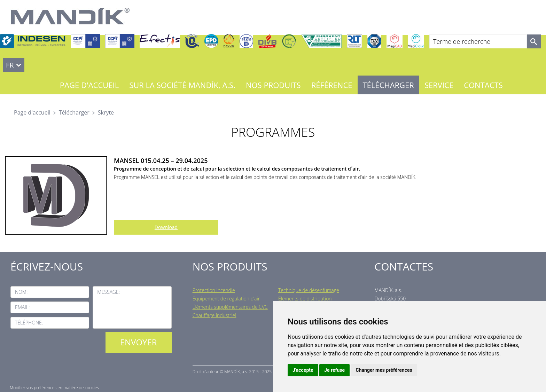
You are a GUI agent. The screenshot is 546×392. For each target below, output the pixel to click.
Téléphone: (29, 323)
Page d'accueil (89, 85)
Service (439, 85)
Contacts (483, 85)
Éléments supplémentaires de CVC (230, 307)
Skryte (106, 112)
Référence (332, 85)
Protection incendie (214, 290)
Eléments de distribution (305, 299)
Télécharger (388, 85)
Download (166, 227)
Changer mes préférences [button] (384, 370)
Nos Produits (273, 85)
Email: (22, 307)
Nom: (21, 292)
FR (10, 65)
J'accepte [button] (303, 370)
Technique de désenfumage (309, 290)
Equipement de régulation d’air (226, 299)
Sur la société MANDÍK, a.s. (182, 85)
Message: (108, 292)
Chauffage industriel (214, 315)
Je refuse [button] (334, 370)
